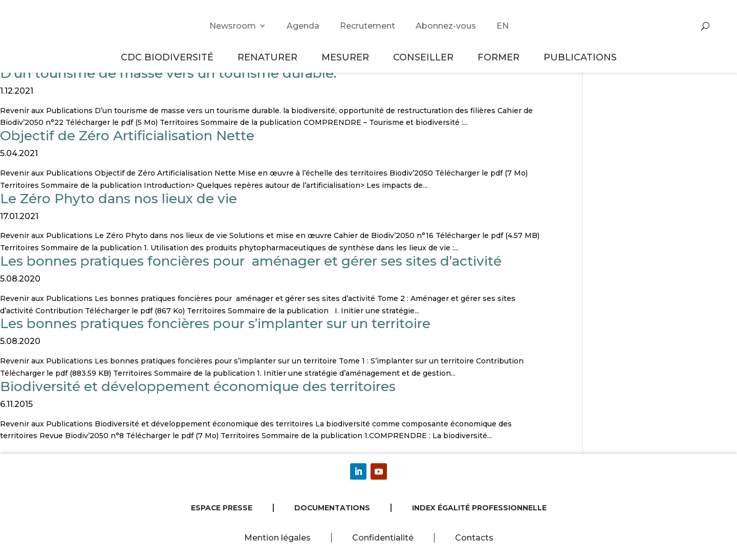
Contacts (474, 538)
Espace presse (222, 508)
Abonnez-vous (446, 26)
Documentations (332, 508)
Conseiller (425, 57)
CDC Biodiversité (169, 57)
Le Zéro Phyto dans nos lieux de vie (118, 199)
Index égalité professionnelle (479, 508)
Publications (580, 57)
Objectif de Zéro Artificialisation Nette (127, 136)
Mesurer (347, 57)
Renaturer (269, 57)
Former (500, 57)
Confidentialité (383, 538)
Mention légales (277, 538)
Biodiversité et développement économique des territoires (198, 386)
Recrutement (367, 26)
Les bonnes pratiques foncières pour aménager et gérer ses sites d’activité (251, 261)
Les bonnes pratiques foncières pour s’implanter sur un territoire (215, 324)
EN (503, 26)
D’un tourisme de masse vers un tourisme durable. (168, 73)
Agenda (303, 26)
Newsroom (233, 26)
